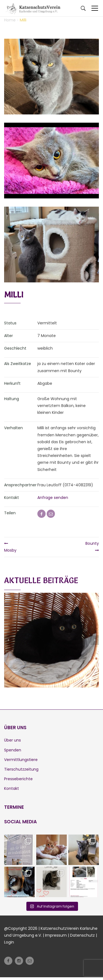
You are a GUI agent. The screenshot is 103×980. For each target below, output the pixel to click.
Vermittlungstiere (21, 760)
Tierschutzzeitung (21, 769)
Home (10, 20)
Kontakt (12, 788)
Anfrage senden (53, 498)
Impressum (56, 935)
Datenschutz (82, 935)
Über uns (12, 740)
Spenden (13, 750)
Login (9, 942)
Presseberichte (18, 779)
